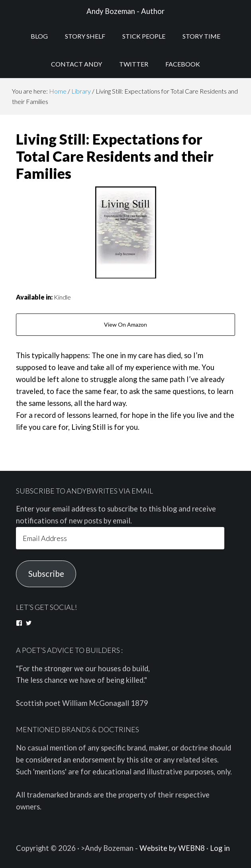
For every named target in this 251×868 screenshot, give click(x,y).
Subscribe (46, 574)
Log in (220, 848)
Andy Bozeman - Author (125, 11)
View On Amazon (125, 324)
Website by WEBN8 (172, 848)
